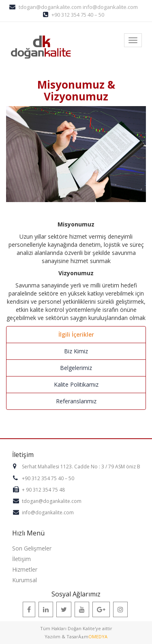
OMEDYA (98, 636)
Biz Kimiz (76, 351)
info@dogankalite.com (110, 7)
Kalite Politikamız (76, 384)
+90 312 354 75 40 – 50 (78, 15)
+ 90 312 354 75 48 (43, 490)
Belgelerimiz (76, 368)
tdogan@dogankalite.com (50, 7)
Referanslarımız (76, 401)
